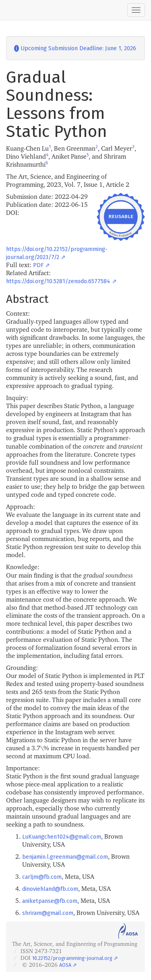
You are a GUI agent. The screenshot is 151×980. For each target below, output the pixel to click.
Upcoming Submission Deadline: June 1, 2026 (75, 48)
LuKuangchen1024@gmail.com (62, 837)
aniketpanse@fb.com (50, 901)
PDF (38, 265)
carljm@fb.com (42, 877)
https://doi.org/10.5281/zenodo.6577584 (58, 281)
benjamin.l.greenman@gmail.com (65, 857)
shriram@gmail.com (48, 913)
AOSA (65, 965)
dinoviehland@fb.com (50, 889)
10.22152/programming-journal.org (72, 958)
